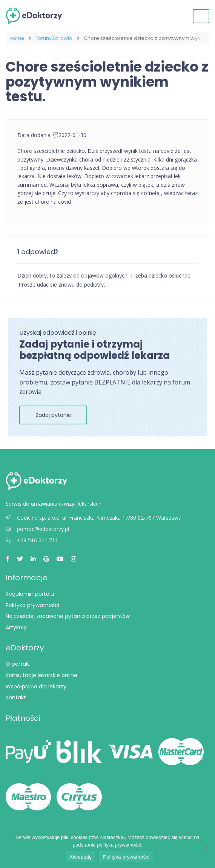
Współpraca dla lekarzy (36, 686)
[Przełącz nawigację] (201, 16)
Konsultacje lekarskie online (41, 675)
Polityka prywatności (32, 605)
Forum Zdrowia (54, 38)
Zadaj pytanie (53, 415)
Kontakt (16, 697)
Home (17, 38)
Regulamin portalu (30, 594)
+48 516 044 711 (32, 540)
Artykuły (16, 627)
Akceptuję (81, 857)
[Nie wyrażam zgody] (206, 848)
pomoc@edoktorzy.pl (37, 529)
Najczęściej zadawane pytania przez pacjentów (68, 616)
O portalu (18, 664)
